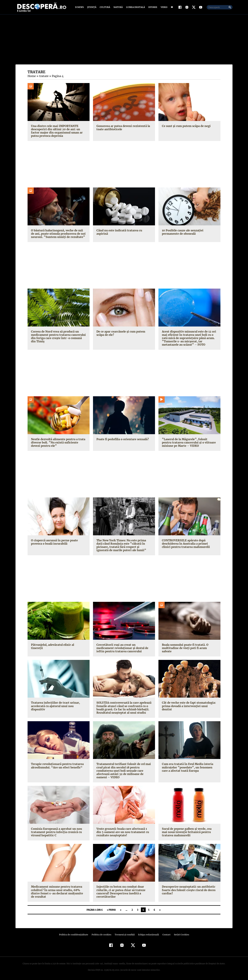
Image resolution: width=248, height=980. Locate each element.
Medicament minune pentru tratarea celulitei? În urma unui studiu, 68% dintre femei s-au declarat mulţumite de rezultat (58, 892)
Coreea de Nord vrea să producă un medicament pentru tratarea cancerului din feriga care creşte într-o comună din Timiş (58, 337)
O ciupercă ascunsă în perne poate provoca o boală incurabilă (54, 542)
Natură (118, 7)
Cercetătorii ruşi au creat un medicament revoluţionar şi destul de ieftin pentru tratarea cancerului (124, 648)
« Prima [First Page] (111, 910)
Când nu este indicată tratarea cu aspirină (119, 232)
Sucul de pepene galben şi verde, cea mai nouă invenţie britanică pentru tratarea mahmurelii (189, 832)
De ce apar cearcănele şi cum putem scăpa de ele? (120, 333)
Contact (165, 935)
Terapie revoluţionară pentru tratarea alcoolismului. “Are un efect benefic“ (56, 766)
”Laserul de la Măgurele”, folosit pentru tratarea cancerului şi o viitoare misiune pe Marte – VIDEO (189, 443)
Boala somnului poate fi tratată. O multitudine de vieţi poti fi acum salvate (189, 647)
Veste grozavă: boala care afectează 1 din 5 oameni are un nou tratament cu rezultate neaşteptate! (124, 832)
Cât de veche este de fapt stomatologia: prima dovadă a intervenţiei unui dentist (189, 705)
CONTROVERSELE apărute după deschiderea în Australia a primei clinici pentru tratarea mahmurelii (188, 544)
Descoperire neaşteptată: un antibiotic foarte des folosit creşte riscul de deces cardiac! (188, 890)
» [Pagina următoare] (160, 910)
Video (163, 7)
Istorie (152, 7)
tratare (43, 76)
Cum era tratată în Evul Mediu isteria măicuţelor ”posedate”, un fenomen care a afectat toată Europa (189, 768)
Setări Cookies (180, 935)
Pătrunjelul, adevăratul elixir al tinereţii (58, 645)
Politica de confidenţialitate (75, 935)
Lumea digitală (135, 7)
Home (32, 76)
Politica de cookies (102, 935)
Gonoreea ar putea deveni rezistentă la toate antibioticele (123, 128)
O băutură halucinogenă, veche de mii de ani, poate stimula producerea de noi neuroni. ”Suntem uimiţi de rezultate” (58, 234)
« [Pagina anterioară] (121, 910)
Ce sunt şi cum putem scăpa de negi (186, 126)
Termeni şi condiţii (124, 935)
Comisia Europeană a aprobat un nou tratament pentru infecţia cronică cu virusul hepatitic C (56, 832)
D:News (80, 7)
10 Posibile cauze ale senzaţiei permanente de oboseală (182, 232)
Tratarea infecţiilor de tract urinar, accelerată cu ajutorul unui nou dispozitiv (54, 706)
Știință (92, 7)
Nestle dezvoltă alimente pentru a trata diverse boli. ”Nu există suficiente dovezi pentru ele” (58, 443)
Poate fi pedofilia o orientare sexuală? (122, 439)
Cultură (105, 7)
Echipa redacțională (147, 935)
